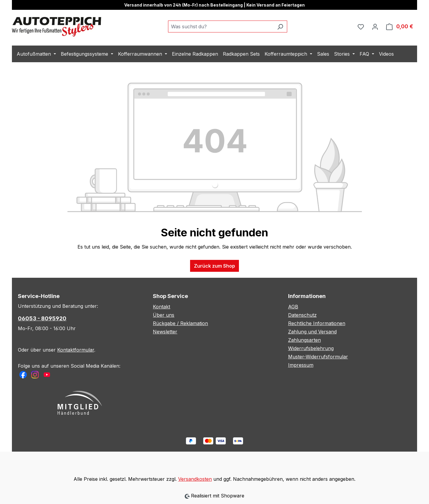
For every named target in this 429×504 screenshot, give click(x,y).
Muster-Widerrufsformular (318, 357)
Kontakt (161, 307)
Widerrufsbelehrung (311, 348)
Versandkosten (195, 479)
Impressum (301, 365)
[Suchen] (280, 26)
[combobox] (221, 26)
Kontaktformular (76, 350)
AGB (293, 307)
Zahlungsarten (304, 340)
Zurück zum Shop (214, 266)
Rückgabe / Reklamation (180, 323)
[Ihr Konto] (375, 26)
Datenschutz (302, 315)
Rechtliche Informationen (317, 323)
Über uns (164, 315)
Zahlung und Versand (312, 332)
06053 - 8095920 (42, 318)
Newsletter (165, 332)
